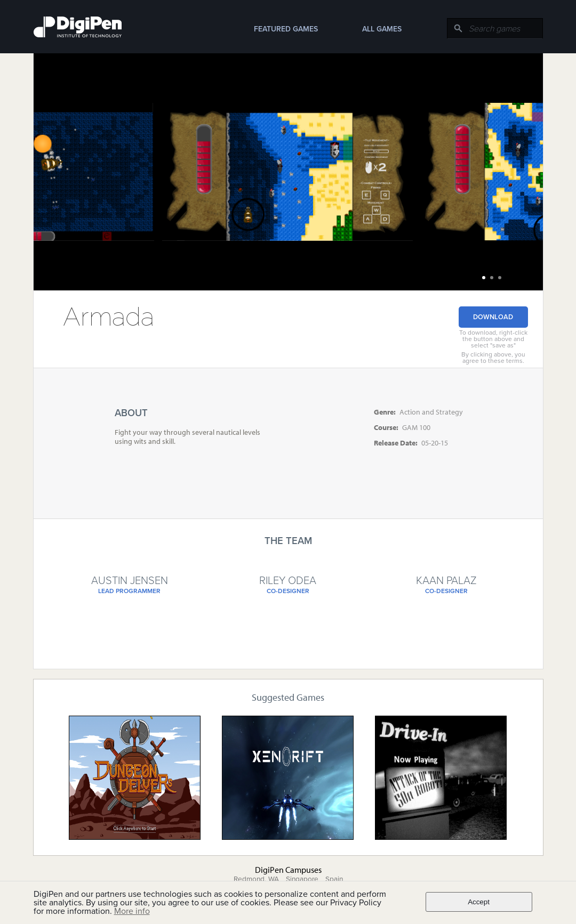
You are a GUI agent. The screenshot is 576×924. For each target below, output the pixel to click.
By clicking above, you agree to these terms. (493, 358)
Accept (479, 902)
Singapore (302, 879)
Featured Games (286, 29)
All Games (382, 29)
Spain (334, 879)
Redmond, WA (256, 879)
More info (132, 911)
